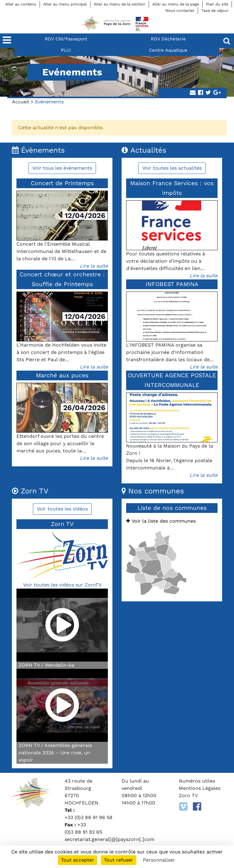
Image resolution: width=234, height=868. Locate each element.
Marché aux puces (62, 375)
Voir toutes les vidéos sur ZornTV (62, 585)
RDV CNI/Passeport (66, 39)
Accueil (20, 102)
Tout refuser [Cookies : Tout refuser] (119, 860)
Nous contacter (180, 10)
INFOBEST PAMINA (172, 284)
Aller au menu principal (65, 4)
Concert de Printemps (62, 183)
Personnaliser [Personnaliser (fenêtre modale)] (159, 860)
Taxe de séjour (215, 10)
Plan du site (217, 4)
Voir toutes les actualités (172, 168)
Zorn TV (188, 795)
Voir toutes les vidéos (62, 509)
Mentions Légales (200, 788)
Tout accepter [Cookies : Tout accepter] (78, 860)
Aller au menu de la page (176, 4)
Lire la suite (94, 266)
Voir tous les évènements (62, 168)
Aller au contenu (21, 4)
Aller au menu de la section (120, 4)
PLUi (66, 50)
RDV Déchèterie (168, 39)
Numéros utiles (197, 781)
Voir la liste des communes (161, 521)
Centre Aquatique (168, 50)
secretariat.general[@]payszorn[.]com (110, 839)
